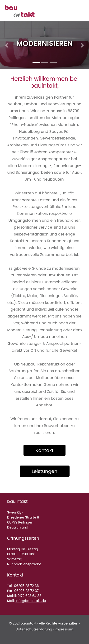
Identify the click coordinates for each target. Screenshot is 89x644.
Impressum (64, 629)
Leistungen (45, 471)
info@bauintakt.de (31, 601)
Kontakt (45, 450)
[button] (7, 45)
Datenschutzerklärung (34, 629)
